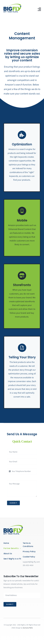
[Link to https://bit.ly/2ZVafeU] (20, 275)
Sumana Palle (28, 628)
